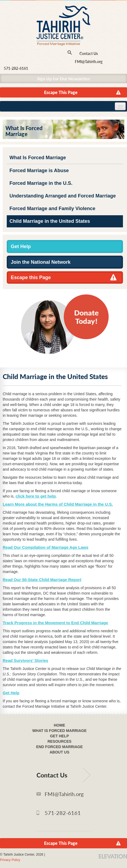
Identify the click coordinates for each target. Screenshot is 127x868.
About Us (59, 752)
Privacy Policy (10, 860)
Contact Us (89, 53)
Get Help (21, 246)
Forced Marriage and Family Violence (52, 209)
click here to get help (36, 496)
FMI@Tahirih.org (89, 62)
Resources (60, 741)
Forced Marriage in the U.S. (41, 183)
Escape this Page (31, 277)
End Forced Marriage (60, 747)
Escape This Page (61, 92)
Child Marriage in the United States (50, 221)
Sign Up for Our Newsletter (63, 79)
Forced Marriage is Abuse (39, 171)
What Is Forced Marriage (38, 158)
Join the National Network (41, 262)
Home (59, 725)
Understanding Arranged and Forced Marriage (63, 196)
